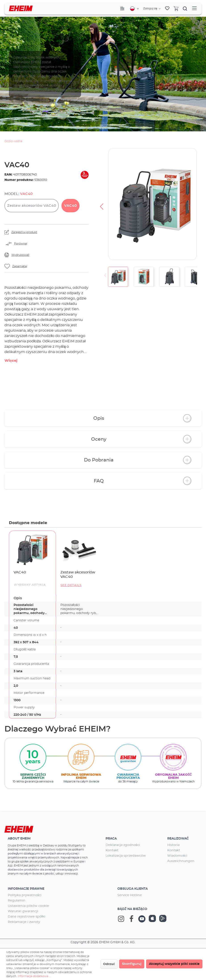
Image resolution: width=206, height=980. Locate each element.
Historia (173, 845)
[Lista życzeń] (167, 8)
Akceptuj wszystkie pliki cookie (174, 964)
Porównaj (21, 244)
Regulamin (17, 901)
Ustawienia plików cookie (28, 906)
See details (71, 585)
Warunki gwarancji (23, 911)
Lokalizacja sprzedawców (126, 856)
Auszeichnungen (181, 861)
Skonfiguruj (132, 964)
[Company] (122, 8)
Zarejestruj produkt (24, 232)
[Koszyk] (176, 8)
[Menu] (194, 8)
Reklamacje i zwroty (24, 922)
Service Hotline (130, 895)
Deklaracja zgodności (123, 845)
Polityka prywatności (25, 895)
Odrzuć (109, 964)
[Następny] (201, 204)
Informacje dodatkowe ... (34, 976)
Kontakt (112, 850)
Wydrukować (20, 255)
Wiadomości (177, 856)
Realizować (178, 839)
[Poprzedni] (102, 204)
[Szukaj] (185, 8)
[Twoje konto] (152, 9)
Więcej (11, 361)
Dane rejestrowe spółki (27, 917)
